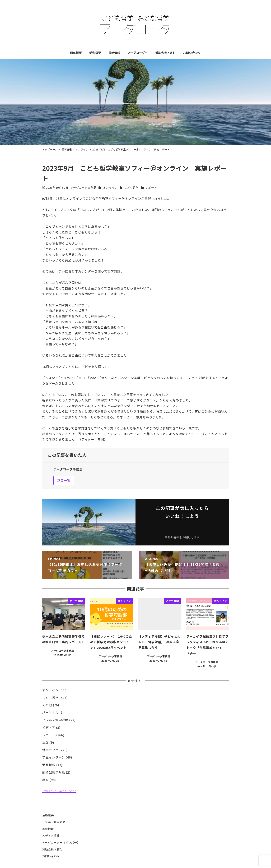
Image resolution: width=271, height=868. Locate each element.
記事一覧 (64, 480)
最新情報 (48, 829)
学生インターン (53, 757)
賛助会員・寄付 (52, 849)
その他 (47, 705)
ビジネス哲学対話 (55, 720)
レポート (151, 187)
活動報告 (49, 765)
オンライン (110, 187)
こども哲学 (131, 187)
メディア (49, 727)
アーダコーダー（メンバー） (61, 842)
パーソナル (50, 712)
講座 (45, 780)
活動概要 (48, 815)
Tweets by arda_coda (59, 791)
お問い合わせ (51, 856)
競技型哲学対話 (54, 772)
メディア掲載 (51, 835)
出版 (45, 742)
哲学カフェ (50, 750)
